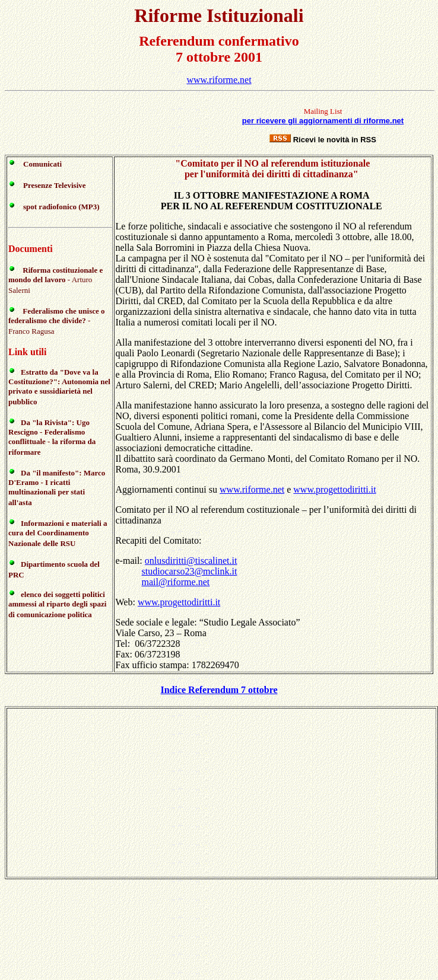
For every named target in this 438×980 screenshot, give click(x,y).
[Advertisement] (115, 126)
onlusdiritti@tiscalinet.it (191, 561)
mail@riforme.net (176, 582)
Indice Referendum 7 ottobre (219, 690)
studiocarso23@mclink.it (190, 571)
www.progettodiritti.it (334, 489)
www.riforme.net (219, 80)
